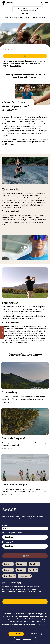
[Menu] (46, 3)
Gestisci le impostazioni (25, 639)
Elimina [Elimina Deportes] (15, 576)
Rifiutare (34, 634)
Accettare (16, 634)
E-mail (6, 525)
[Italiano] (42, 3)
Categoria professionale (13, 533)
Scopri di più (15, 66)
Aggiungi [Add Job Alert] (25, 556)
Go (25, 56)
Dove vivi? (8, 542)
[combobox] (25, 546)
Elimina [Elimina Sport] (25, 570)
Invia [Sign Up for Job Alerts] (25, 602)
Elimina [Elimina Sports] (12, 564)
